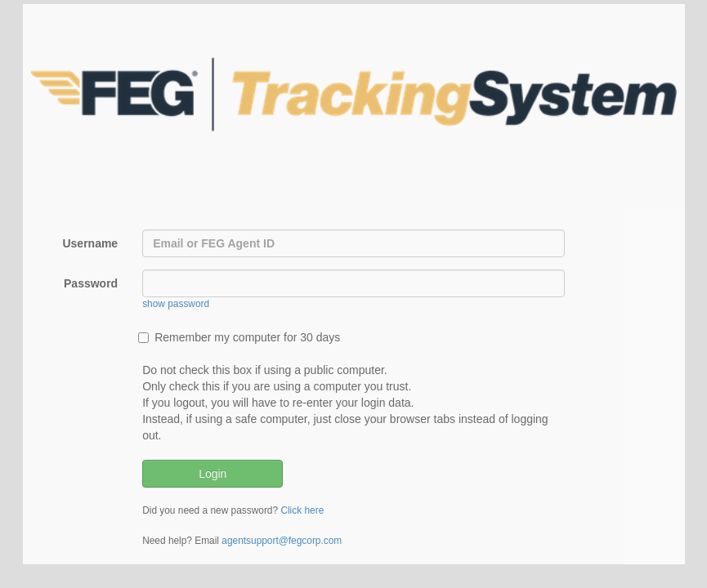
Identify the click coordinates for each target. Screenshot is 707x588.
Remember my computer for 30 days (239, 337)
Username (90, 243)
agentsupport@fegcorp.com (282, 541)
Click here (302, 510)
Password (91, 283)
